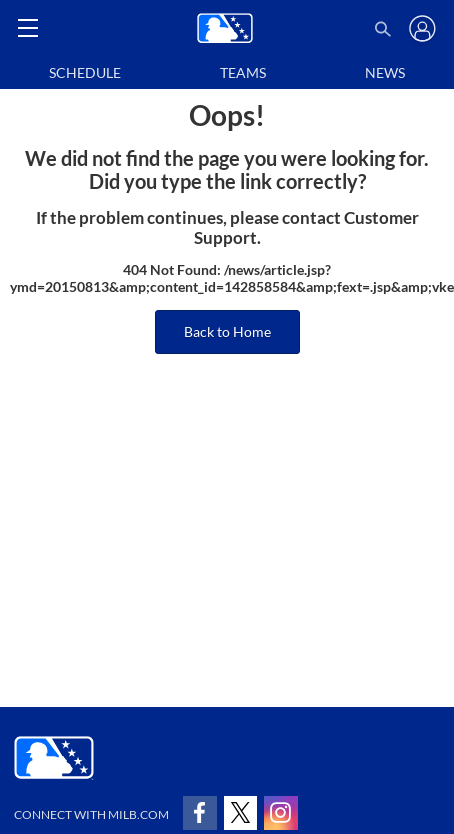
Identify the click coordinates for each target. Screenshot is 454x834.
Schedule (85, 72)
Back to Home (227, 331)
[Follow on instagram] (281, 813)
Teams (243, 72)
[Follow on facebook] (200, 813)
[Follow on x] (241, 813)
